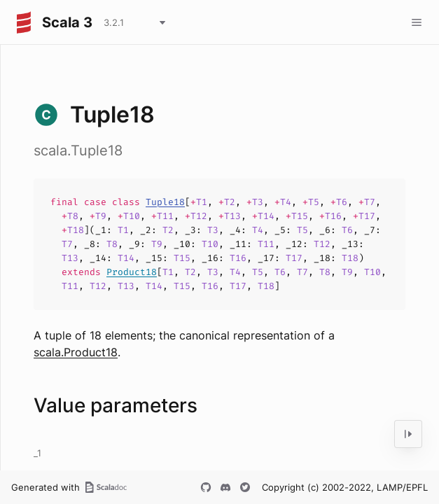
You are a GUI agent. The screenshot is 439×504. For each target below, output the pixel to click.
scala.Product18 (76, 352)
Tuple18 (165, 202)
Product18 (132, 272)
